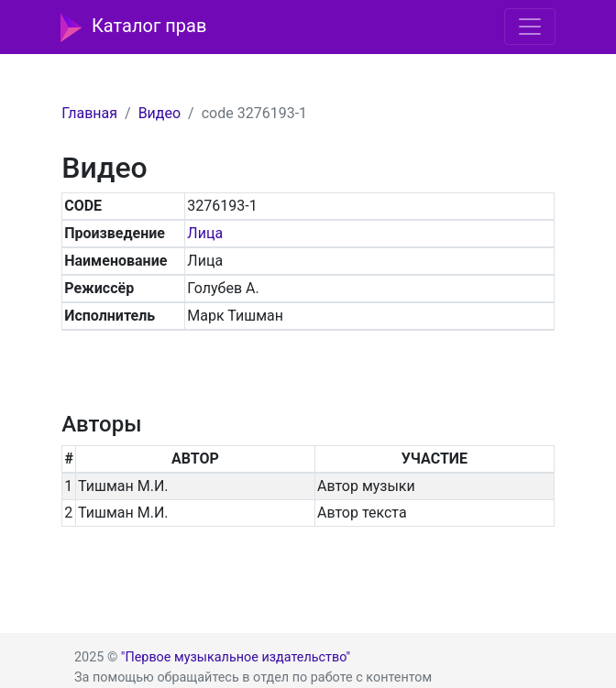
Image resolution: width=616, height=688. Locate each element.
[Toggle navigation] (530, 27)
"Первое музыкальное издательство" (236, 657)
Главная (89, 113)
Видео (159, 113)
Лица (205, 233)
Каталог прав (133, 27)
